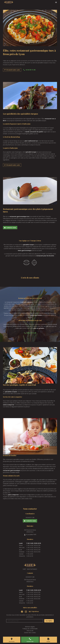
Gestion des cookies (30, 633)
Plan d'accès (12, 642)
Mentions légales (30, 627)
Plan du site (30, 631)
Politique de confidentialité (30, 629)
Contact (48, 642)
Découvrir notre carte (12, 70)
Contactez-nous (10, 228)
